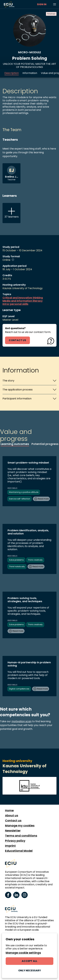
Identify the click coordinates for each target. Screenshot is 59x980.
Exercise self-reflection (20, 499)
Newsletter (13, 831)
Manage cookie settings (23, 953)
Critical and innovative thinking (23, 298)
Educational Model (19, 851)
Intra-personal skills (15, 304)
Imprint (10, 846)
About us (12, 816)
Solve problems (16, 560)
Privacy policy (15, 841)
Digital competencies (19, 689)
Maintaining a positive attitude (24, 492)
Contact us (13, 821)
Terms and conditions (21, 836)
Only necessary (30, 970)
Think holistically (17, 566)
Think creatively (35, 560)
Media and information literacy (23, 301)
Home (9, 810)
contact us (17, 340)
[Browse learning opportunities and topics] (55, 4)
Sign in (42, 4)
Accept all (29, 961)
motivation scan (21, 721)
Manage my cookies (20, 826)
